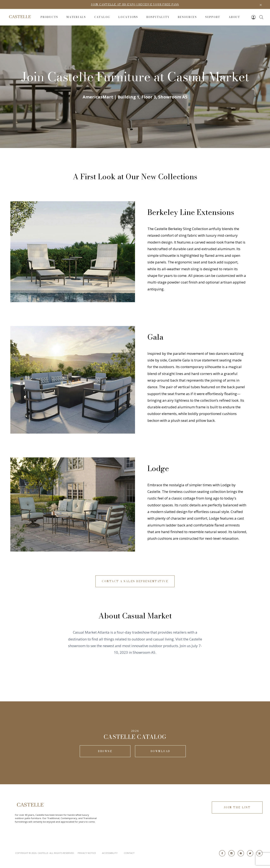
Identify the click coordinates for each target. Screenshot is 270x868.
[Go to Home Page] (20, 17)
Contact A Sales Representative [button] (135, 581)
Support (213, 17)
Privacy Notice (87, 853)
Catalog (102, 17)
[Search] (261, 17)
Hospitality (158, 17)
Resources (187, 17)
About (234, 17)
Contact (129, 853)
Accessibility (110, 853)
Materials (76, 17)
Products (49, 17)
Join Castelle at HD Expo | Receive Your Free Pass (135, 4)
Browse (105, 751)
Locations (128, 17)
